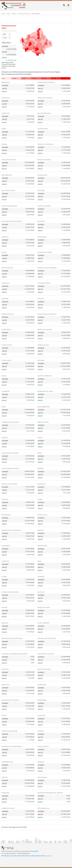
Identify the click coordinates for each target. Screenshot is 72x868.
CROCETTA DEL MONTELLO (47, 314)
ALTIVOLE (41, 592)
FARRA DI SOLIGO (8, 314)
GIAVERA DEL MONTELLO (46, 82)
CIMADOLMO (6, 329)
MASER (40, 499)
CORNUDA (5, 561)
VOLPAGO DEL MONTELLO (47, 638)
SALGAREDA (6, 546)
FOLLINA (40, 299)
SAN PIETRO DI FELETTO (46, 654)
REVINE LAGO (42, 515)
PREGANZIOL (6, 515)
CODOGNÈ (41, 715)
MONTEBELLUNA (43, 808)
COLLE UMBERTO (43, 623)
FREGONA (5, 669)
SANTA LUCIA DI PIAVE (9, 484)
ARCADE (4, 607)
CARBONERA (42, 685)
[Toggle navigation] (64, 5)
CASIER (4, 577)
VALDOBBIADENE (44, 407)
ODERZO (41, 468)
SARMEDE (5, 299)
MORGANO (41, 484)
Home (3, 14)
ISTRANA (40, 731)
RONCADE (41, 190)
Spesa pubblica (36, 14)
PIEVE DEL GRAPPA (44, 206)
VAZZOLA (5, 623)
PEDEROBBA (42, 700)
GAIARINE (41, 577)
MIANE (40, 438)
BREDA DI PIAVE (43, 422)
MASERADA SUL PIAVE (45, 391)
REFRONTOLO (42, 546)
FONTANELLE (42, 237)
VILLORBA (41, 360)
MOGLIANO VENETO (9, 160)
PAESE (4, 407)
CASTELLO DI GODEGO (45, 144)
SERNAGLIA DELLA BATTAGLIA (12, 638)
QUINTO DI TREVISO (44, 376)
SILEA (39, 561)
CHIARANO (5, 391)
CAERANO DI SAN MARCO (11, 422)
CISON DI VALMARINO (9, 206)
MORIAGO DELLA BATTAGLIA (12, 746)
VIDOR (4, 252)
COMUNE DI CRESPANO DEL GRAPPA (14, 654)
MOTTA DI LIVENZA (44, 669)
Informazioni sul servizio (9, 856)
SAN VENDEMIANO (44, 113)
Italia (8, 14)
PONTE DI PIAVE (43, 746)
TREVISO (5, 777)
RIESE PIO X (5, 685)
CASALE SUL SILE (43, 345)
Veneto (14, 14)
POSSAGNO (6, 98)
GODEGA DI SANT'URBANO (47, 268)
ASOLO (4, 376)
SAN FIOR (5, 499)
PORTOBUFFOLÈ (7, 762)
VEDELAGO (5, 283)
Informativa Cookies (38, 856)
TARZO (4, 129)
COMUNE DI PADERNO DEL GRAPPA (50, 793)
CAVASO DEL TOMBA (45, 252)
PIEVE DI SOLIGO (7, 268)
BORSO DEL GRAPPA (45, 329)
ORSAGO (5, 438)
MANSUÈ (41, 530)
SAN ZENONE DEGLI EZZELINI (12, 221)
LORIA (40, 453)
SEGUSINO (41, 221)
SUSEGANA (5, 793)
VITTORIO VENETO (44, 283)
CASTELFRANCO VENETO (10, 468)
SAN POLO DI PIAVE (8, 190)
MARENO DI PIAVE (8, 808)
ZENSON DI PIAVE (44, 607)
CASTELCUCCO (7, 345)
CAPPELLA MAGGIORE (9, 731)
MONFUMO (6, 113)
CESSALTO (5, 237)
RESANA (4, 144)
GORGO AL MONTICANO (10, 592)
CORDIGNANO (43, 129)
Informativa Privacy (24, 856)
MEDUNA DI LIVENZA (45, 98)
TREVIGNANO (42, 777)
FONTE (4, 715)
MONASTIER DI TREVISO (10, 453)
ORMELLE (41, 762)
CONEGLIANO (42, 175)
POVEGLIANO (6, 360)
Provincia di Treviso (24, 14)
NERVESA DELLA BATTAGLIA (11, 530)
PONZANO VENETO (44, 160)
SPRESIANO (6, 82)
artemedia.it (34, 851)
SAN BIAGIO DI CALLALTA (10, 700)
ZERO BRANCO (7, 175)
